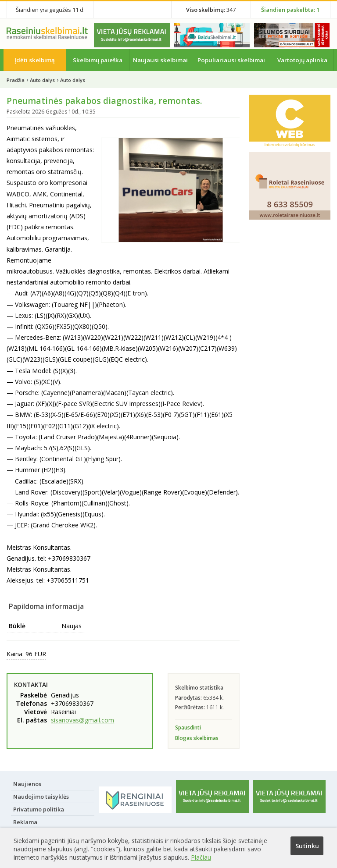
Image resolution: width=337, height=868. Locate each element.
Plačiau (201, 857)
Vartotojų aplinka (302, 60)
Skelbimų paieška (98, 60)
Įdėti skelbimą (35, 60)
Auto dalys (42, 80)
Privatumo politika (39, 809)
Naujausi (160, 60)
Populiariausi (231, 60)
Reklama (25, 822)
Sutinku (307, 846)
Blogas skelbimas (197, 738)
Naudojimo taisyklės (41, 797)
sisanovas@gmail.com (82, 720)
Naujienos (27, 784)
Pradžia (16, 80)
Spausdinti (188, 727)
